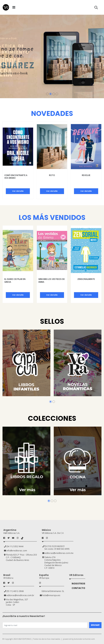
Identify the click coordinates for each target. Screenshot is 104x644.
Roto (52, 175)
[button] (96, 8)
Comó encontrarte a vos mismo (16, 177)
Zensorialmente (86, 279)
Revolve (86, 175)
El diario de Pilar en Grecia (15, 280)
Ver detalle (18, 191)
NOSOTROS (78, 584)
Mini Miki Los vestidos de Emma (52, 280)
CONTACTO (78, 588)
